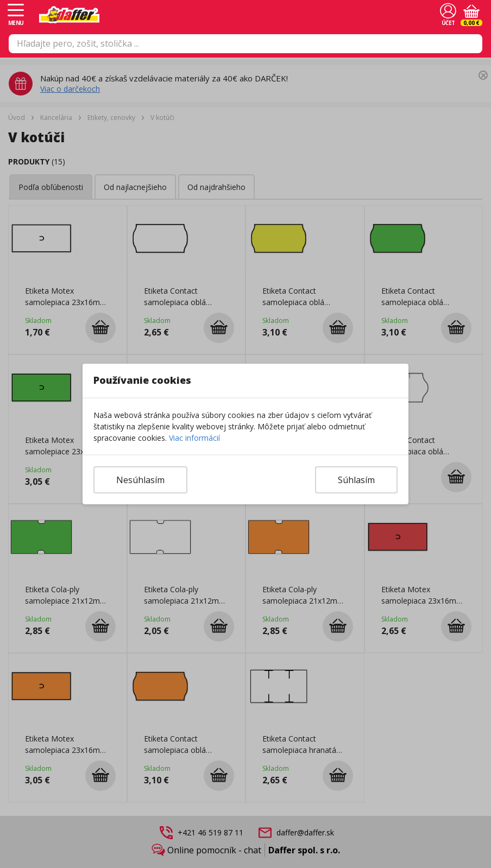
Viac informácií (194, 438)
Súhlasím (356, 480)
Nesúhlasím (140, 480)
